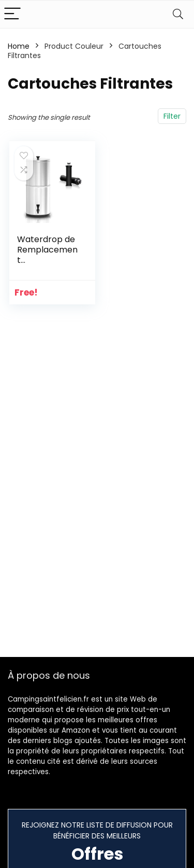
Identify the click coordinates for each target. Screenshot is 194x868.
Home (19, 46)
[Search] (178, 14)
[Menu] (12, 14)
